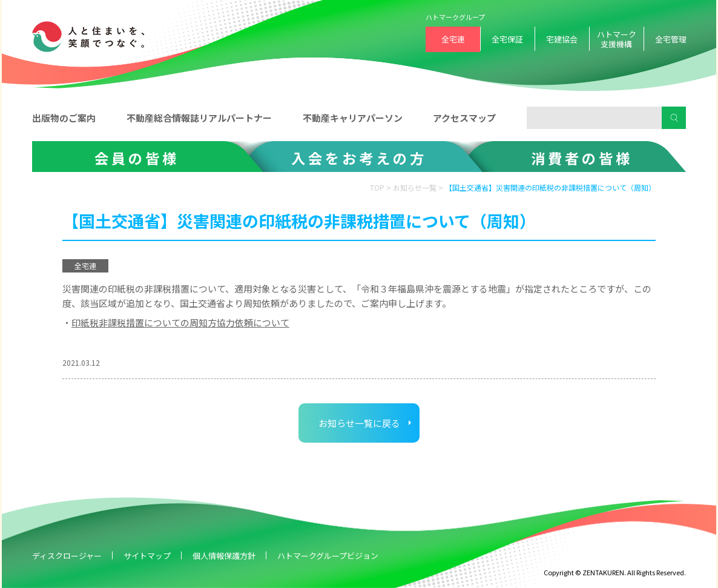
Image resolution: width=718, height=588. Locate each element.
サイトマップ (147, 556)
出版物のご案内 (64, 118)
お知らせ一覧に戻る (359, 423)
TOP (377, 187)
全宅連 (453, 39)
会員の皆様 (137, 158)
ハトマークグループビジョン (328, 556)
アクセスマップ (464, 118)
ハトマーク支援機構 (617, 39)
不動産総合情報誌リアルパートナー (199, 118)
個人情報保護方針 (224, 556)
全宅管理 (671, 39)
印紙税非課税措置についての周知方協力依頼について (180, 322)
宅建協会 (562, 39)
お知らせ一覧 (415, 187)
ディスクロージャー (67, 556)
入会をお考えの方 (359, 158)
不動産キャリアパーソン (353, 118)
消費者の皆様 (582, 158)
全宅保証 (507, 39)
